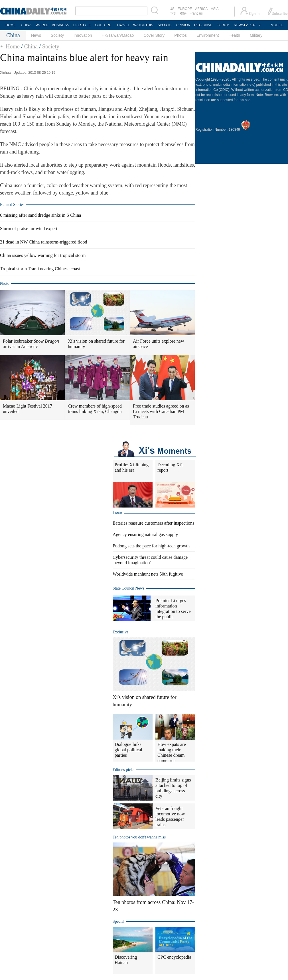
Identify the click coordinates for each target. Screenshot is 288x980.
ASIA (215, 9)
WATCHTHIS (143, 25)
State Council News (128, 588)
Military (256, 35)
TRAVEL (123, 25)
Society (57, 35)
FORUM (223, 25)
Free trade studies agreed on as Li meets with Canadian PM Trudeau (161, 411)
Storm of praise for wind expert (29, 229)
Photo (5, 284)
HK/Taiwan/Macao (118, 35)
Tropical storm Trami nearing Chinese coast (40, 269)
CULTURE (103, 25)
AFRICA (201, 9)
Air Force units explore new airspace (159, 344)
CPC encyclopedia (174, 957)
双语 (183, 14)
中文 (173, 14)
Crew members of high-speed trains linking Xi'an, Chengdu (95, 409)
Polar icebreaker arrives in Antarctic (31, 344)
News (36, 35)
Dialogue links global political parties (128, 750)
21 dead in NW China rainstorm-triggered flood (43, 242)
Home (13, 46)
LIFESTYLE (82, 25)
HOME (11, 25)
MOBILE (277, 25)
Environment (208, 35)
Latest (117, 513)
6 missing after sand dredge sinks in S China (40, 215)
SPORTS (164, 25)
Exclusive (120, 632)
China (31, 46)
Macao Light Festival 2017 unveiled (28, 409)
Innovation (83, 35)
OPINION (183, 25)
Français (196, 13)
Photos (180, 35)
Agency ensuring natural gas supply (145, 534)
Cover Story (154, 35)
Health (234, 35)
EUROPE (185, 9)
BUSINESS (61, 25)
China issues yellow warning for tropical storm (43, 255)
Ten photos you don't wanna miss (139, 837)
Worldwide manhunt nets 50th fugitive (148, 574)
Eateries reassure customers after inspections (153, 523)
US (172, 9)
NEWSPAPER (244, 25)
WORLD (42, 25)
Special (118, 921)
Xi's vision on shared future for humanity (96, 344)
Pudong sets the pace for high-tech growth (151, 546)
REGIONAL (203, 25)
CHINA (26, 25)
